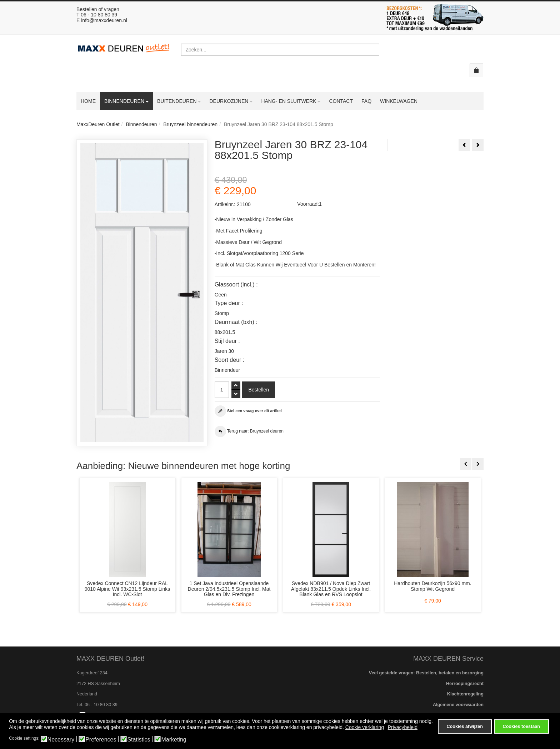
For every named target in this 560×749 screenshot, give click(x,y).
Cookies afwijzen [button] (464, 726)
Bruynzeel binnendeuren (190, 124)
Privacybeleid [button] (403, 729)
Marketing (174, 740)
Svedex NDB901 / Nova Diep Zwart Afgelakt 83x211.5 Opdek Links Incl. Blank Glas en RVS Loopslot (331, 589)
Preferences (101, 740)
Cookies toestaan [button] (521, 726)
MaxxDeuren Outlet (98, 124)
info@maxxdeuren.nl (104, 20)
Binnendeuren (141, 124)
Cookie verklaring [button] (365, 729)
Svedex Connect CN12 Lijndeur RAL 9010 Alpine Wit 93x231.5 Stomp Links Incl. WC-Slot (127, 589)
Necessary (61, 740)
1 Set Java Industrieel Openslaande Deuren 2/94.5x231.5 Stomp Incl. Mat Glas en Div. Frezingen (229, 589)
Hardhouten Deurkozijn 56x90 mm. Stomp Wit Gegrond (432, 586)
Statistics (139, 740)
